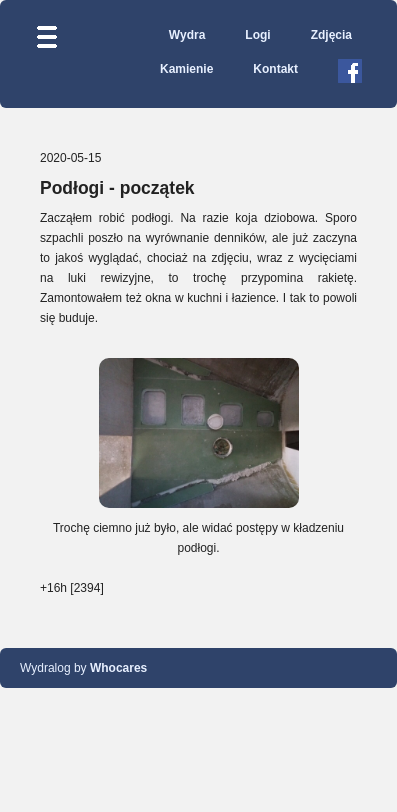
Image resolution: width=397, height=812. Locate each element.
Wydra (187, 35)
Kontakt (275, 69)
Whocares (118, 668)
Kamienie (186, 69)
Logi (257, 35)
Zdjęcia (331, 35)
